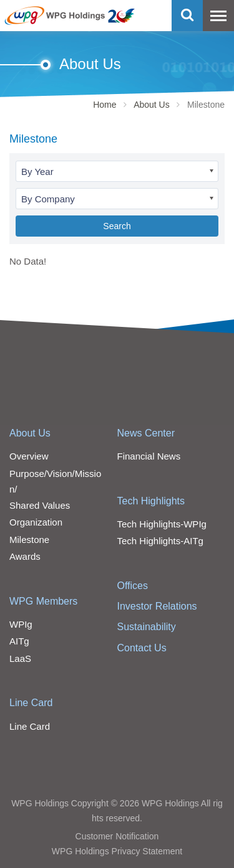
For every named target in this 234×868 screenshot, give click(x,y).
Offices (133, 586)
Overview (29, 456)
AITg (19, 641)
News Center (146, 433)
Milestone (29, 540)
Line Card (31, 703)
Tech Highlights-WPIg (162, 524)
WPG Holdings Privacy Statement (117, 851)
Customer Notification (117, 836)
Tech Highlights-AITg (160, 541)
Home (105, 105)
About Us (152, 105)
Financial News (149, 456)
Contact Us (142, 648)
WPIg (21, 624)
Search (117, 226)
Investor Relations (157, 606)
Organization (36, 522)
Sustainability (147, 627)
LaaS (20, 658)
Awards (25, 556)
